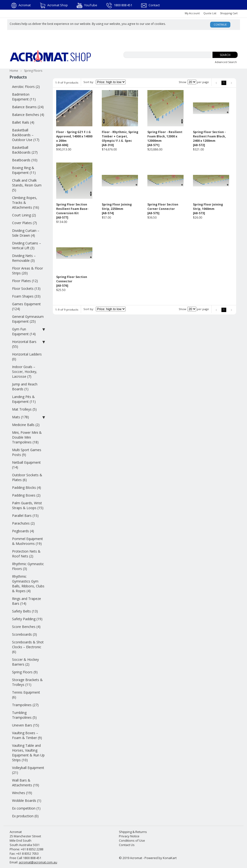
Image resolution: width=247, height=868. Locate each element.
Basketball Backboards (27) (25, 150)
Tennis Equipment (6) (26, 695)
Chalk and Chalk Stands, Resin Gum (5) (27, 185)
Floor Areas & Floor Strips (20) (27, 271)
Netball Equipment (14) (26, 465)
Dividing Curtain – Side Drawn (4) (26, 233)
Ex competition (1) (26, 808)
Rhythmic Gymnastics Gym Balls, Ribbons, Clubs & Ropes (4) (28, 584)
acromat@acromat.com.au (38, 862)
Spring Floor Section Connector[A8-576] (72, 281)
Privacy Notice (129, 836)
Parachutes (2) (23, 523)
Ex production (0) (25, 816)
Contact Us (127, 845)
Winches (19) (22, 793)
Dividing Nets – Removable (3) (24, 258)
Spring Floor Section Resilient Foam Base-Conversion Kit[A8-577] (72, 211)
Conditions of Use (132, 840)
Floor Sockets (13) (26, 288)
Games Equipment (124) (26, 306)
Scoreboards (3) (24, 634)
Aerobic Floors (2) (26, 87)
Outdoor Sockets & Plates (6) (27, 477)
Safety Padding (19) (27, 619)
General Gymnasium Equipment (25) (28, 319)
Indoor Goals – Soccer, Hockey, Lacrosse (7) (25, 372)
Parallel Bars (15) (25, 516)
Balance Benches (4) (28, 115)
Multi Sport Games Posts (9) (27, 452)
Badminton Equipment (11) (24, 97)
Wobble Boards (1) (27, 800)
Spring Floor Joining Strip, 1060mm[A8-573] (208, 209)
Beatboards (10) (25, 160)
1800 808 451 (119, 5)
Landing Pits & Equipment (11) (24, 399)
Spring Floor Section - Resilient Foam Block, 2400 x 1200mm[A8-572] (209, 139)
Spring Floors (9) (25, 672)
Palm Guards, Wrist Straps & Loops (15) (28, 505)
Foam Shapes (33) (26, 296)
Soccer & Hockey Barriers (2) (25, 662)
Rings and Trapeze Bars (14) (27, 601)
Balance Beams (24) (28, 107)
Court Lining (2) (24, 215)
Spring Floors (33, 71)
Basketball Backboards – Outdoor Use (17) (26, 135)
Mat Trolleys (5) (24, 409)
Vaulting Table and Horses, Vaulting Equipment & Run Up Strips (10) (28, 753)
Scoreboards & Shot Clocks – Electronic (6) (28, 647)
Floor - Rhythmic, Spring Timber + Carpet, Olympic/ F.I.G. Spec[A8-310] (120, 139)
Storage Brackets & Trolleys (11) (27, 682)
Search (225, 55)
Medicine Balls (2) (26, 425)
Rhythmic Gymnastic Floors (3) (28, 566)
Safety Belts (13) (25, 611)
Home (14, 71)
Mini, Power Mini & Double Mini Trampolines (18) (27, 437)
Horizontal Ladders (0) (27, 357)
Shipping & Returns (133, 832)
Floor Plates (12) (25, 281)
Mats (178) (29, 417)
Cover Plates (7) (24, 223)
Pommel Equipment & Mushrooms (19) (27, 541)
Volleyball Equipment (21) (28, 770)
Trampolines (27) (25, 705)
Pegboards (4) (23, 531)
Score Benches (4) (26, 627)
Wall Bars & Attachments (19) (26, 783)
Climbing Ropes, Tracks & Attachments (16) (26, 203)
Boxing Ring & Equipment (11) (24, 170)
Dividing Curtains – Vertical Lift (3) (27, 245)
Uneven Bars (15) (26, 725)
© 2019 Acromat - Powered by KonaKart (148, 858)
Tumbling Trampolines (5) (24, 715)
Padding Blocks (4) (27, 487)
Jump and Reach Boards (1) (25, 387)
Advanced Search (226, 62)
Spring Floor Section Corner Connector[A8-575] (163, 209)
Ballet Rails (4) (23, 122)
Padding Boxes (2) (26, 495)
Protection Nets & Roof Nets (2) (26, 554)
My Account (192, 13)
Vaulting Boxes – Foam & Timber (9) (27, 735)
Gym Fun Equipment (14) (29, 331)
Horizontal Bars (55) (29, 344)
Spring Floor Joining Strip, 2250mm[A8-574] (117, 209)
